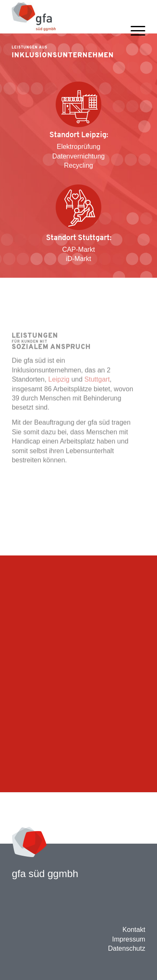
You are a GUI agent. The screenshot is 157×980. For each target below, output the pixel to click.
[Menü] (134, 43)
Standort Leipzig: (79, 135)
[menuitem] (134, 43)
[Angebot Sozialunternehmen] (78, 207)
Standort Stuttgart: (79, 238)
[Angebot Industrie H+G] (78, 104)
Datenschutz (127, 948)
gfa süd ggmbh (45, 874)
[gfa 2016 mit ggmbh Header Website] (65, 17)
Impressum (129, 939)
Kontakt (134, 930)
